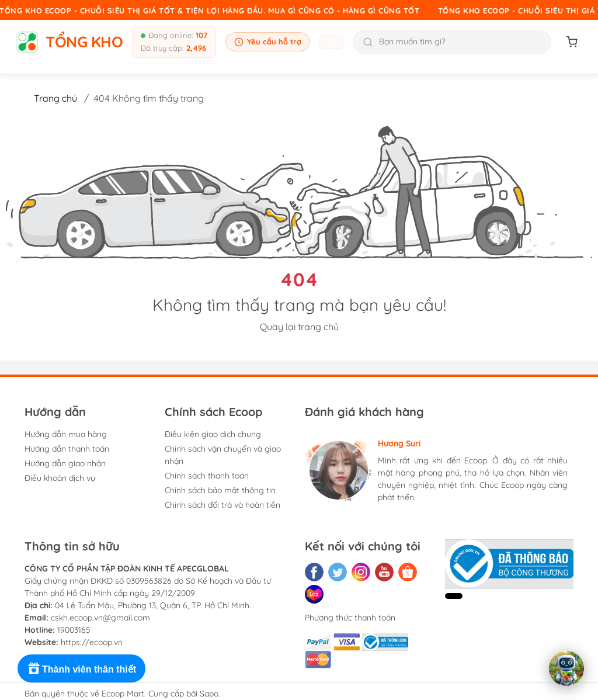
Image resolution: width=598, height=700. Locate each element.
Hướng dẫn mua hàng (66, 434)
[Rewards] (81, 668)
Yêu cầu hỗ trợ (268, 42)
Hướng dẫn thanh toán (67, 449)
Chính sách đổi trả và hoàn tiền (222, 505)
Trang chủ (55, 98)
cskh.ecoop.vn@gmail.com (100, 618)
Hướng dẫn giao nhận (65, 463)
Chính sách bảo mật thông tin (220, 490)
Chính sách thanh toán (207, 476)
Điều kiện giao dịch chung (213, 434)
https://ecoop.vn (92, 642)
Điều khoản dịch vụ (60, 478)
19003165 (74, 630)
